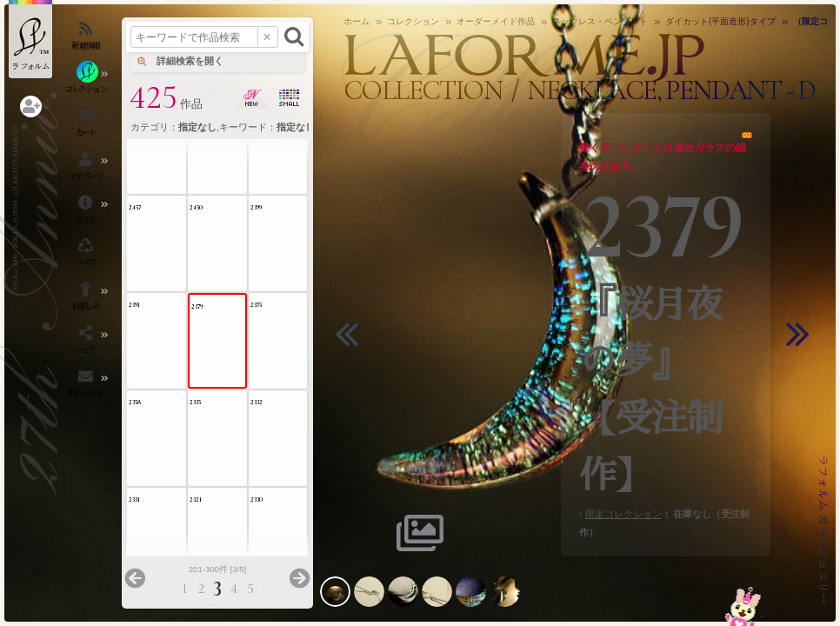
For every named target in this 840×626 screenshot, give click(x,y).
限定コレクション (623, 514)
